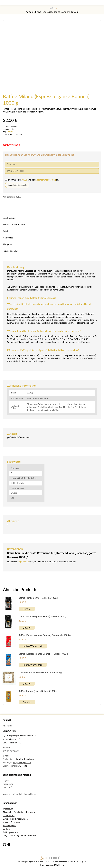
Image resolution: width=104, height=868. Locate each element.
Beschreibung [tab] (9, 218)
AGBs (25, 180)
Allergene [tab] (7, 244)
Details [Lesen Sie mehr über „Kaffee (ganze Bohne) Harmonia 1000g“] (27, 609)
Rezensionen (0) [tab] (10, 251)
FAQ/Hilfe (22, 766)
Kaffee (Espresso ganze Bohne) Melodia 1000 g (42, 617)
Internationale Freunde (37, 398)
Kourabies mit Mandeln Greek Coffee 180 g (40, 673)
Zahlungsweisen (10, 832)
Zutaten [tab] (7, 231)
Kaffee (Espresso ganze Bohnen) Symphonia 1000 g (45, 635)
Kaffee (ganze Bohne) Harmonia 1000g (38, 598)
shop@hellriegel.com (25, 759)
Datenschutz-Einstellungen (15, 819)
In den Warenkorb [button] (33, 646)
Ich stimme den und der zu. (32, 180)
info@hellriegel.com (22, 762)
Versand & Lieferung (12, 822)
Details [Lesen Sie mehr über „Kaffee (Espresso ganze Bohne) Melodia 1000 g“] (27, 628)
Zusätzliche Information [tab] (14, 224)
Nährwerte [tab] (8, 238)
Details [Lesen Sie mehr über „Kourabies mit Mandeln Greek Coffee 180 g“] (27, 684)
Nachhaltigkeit (9, 825)
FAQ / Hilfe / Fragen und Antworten (20, 836)
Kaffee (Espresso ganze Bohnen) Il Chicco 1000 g (43, 654)
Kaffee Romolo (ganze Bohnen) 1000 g (38, 691)
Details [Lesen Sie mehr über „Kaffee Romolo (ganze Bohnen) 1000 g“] (27, 702)
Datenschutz (9, 815)
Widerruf (7, 829)
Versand (10, 132)
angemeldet (23, 562)
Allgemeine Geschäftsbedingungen (19, 812)
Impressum (8, 809)
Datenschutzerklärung (46, 180)
